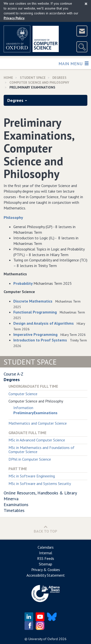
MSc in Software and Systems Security (40, 483)
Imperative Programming (35, 334)
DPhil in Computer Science (30, 459)
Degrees (59, 78)
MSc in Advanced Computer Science (37, 440)
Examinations (16, 505)
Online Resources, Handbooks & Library (40, 493)
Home (8, 78)
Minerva (11, 499)
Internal (46, 553)
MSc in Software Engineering (32, 476)
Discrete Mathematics (33, 301)
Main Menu (73, 63)
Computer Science (23, 394)
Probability (23, 283)
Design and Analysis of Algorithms (44, 323)
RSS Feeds (46, 558)
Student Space (33, 78)
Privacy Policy (14, 18)
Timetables (14, 510)
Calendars (46, 547)
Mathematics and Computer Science (38, 423)
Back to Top (45, 529)
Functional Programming (35, 312)
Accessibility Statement (46, 575)
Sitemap (45, 564)
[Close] (86, 4)
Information (23, 408)
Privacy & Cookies (46, 570)
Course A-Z (13, 374)
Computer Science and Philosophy (39, 82)
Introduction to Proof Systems (40, 340)
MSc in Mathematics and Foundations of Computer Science (41, 450)
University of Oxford (43, 639)
